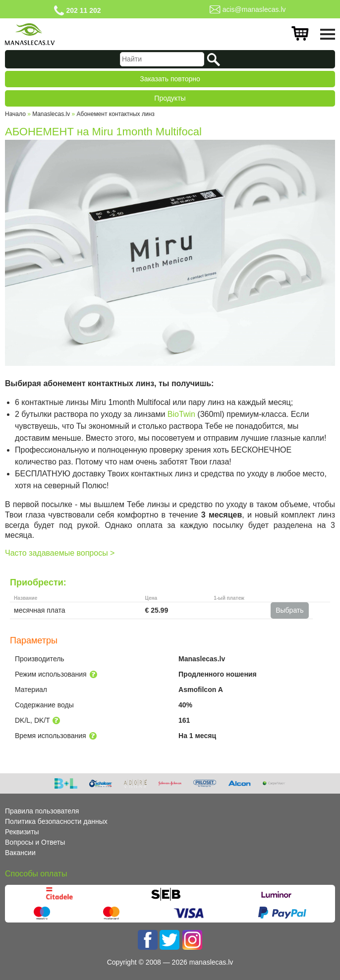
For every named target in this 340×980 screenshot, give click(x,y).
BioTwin (181, 414)
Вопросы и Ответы (35, 842)
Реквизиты (22, 832)
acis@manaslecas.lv (254, 9)
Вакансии (20, 853)
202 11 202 (83, 10)
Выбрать (289, 610)
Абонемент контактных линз (116, 114)
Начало (15, 114)
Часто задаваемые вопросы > (60, 553)
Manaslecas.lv (51, 114)
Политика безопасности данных (56, 821)
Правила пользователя (42, 811)
